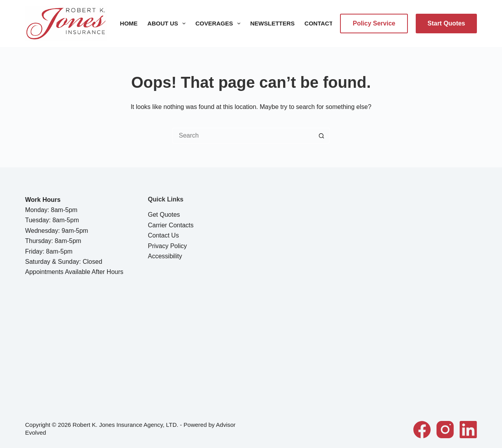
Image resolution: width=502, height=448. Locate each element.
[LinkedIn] (468, 430)
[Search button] (322, 136)
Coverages (219, 24)
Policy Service (374, 23)
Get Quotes (164, 215)
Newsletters (272, 23)
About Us (168, 24)
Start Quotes (446, 23)
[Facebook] (422, 430)
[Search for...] (243, 136)
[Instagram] (445, 430)
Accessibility (165, 256)
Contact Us (323, 23)
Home (129, 23)
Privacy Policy (167, 246)
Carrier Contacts (171, 225)
